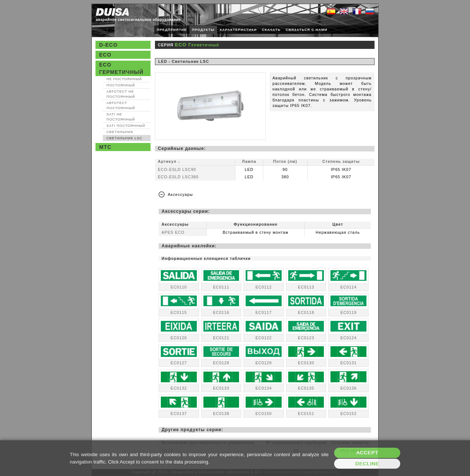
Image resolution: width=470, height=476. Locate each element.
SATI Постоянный (126, 126)
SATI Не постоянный (121, 117)
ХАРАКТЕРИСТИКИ (238, 30)
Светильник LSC (124, 138)
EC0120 (179, 338)
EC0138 (221, 414)
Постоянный (121, 85)
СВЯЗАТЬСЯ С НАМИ (307, 30)
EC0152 (349, 414)
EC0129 (264, 363)
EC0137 (179, 414)
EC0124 (349, 338)
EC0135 (306, 388)
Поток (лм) (285, 161)
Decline (367, 464)
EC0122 (264, 338)
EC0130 (306, 363)
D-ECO (108, 45)
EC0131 (349, 363)
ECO (105, 55)
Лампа (249, 161)
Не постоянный (124, 79)
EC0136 (349, 388)
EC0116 (221, 312)
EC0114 (349, 287)
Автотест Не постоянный (121, 94)
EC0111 (221, 287)
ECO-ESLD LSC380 (178, 177)
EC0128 (221, 363)
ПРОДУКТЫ (203, 30)
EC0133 (221, 388)
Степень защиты (341, 161)
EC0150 (264, 414)
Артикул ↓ (169, 161)
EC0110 (179, 287)
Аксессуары (180, 194)
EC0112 (264, 287)
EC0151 (306, 414)
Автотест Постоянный (121, 105)
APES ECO (173, 232)
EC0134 (264, 388)
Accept (367, 453)
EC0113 (306, 287)
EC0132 (179, 388)
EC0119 (349, 312)
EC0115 (179, 312)
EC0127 (179, 363)
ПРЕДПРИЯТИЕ (172, 30)
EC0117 (264, 312)
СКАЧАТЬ (271, 30)
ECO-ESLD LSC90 (177, 169)
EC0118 (306, 312)
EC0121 (221, 338)
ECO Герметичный (121, 68)
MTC (105, 147)
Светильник (120, 132)
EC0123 (306, 338)
